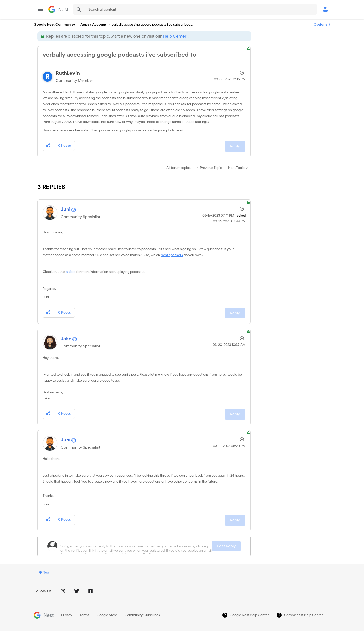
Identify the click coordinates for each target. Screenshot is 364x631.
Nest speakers (172, 255)
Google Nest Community (58, 9)
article (71, 272)
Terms (84, 615)
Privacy (67, 615)
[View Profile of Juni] (66, 209)
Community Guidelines (142, 615)
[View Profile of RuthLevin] (68, 73)
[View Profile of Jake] (66, 339)
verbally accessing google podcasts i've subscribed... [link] (152, 25)
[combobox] (195, 9)
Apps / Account (93, 25)
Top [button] (46, 572)
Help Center (175, 36)
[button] (49, 146)
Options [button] (320, 25)
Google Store (107, 615)
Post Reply (226, 546)
